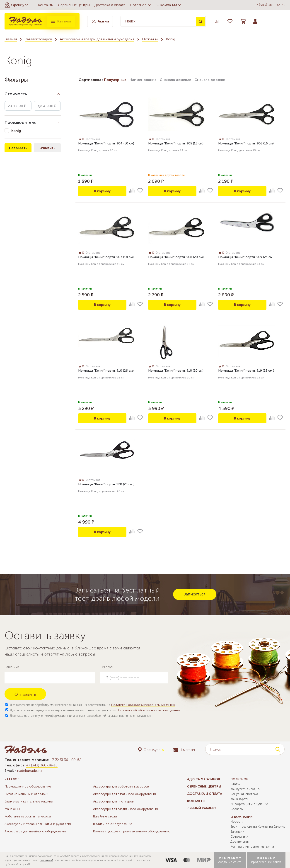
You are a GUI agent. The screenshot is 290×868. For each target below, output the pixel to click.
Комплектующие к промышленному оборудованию (132, 831)
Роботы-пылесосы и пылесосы (28, 816)
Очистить (47, 148)
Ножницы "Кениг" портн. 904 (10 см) (106, 144)
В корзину (102, 191)
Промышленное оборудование (28, 786)
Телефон (107, 667)
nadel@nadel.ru (29, 771)
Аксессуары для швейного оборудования (36, 831)
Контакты (46, 5)
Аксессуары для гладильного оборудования (126, 809)
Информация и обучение (249, 804)
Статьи (236, 784)
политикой (46, 860)
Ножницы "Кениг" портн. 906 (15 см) (246, 144)
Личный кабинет (202, 808)
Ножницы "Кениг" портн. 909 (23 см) (246, 258)
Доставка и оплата (110, 5)
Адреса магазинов (204, 779)
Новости (237, 822)
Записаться (195, 594)
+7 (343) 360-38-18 (42, 765)
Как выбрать (239, 799)
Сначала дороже (210, 80)
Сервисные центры (74, 5)
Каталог (61, 21)
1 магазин (185, 750)
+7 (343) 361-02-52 (270, 5)
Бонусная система (244, 794)
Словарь (237, 809)
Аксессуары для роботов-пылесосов (121, 786)
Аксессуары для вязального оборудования (125, 794)
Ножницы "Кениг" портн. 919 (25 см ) (246, 371)
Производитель (20, 122)
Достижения (240, 842)
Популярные (115, 80)
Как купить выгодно (245, 789)
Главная (11, 39)
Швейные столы (105, 816)
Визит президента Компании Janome (258, 827)
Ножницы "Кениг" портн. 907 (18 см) (106, 258)
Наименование (143, 80)
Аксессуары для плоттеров (113, 801)
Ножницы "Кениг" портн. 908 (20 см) (176, 258)
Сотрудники (239, 837)
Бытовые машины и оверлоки (26, 794)
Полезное (141, 5)
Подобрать (18, 148)
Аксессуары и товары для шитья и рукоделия (97, 39)
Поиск (200, 21)
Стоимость (16, 94)
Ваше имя (12, 667)
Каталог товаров (38, 39)
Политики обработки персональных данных (149, 710)
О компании (169, 5)
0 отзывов (95, 140)
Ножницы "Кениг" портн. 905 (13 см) (176, 144)
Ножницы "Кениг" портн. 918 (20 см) (176, 371)
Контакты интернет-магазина (252, 847)
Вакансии (237, 832)
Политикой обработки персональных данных (143, 705)
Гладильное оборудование (113, 824)
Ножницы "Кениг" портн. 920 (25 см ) (106, 485)
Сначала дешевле (175, 80)
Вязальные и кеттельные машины (29, 801)
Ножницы (150, 39)
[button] (16, 5)
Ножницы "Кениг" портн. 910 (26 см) (106, 371)
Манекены (12, 809)
